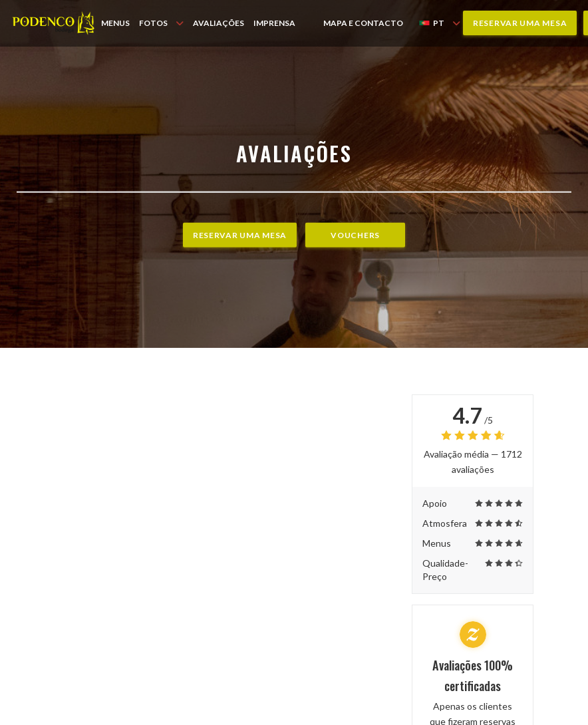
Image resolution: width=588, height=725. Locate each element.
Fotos (161, 23)
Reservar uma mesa (520, 23)
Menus (115, 23)
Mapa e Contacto (363, 23)
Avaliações (219, 23)
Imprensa (274, 23)
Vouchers (355, 235)
